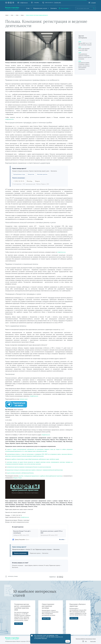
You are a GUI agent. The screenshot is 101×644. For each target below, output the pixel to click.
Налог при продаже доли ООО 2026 (85, 51)
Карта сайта (93, 641)
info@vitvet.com (24, 3)
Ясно (68, 641)
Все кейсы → (62, 540)
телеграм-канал (24, 399)
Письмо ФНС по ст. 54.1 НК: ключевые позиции (85, 45)
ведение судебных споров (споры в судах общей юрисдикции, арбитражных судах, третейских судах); (36, 459)
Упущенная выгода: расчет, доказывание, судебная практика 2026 (22, 607)
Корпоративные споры (20, 174)
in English (93, 3)
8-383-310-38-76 (49, 3)
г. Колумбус (36, 3)
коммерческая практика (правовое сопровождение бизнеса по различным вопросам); (32, 467)
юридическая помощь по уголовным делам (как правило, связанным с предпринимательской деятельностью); (38, 470)
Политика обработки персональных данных (86, 639)
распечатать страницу (12, 577)
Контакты (54, 8)
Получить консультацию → (20, 178)
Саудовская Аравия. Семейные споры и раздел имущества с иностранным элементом (85, 68)
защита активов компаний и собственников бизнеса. (22, 473)
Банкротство (33, 174)
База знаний (64, 8)
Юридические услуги (40, 8)
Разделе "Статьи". (28, 478)
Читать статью (19, 624)
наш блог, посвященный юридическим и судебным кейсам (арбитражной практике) (45, 476)
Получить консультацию (21, 554)
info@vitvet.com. (46, 435)
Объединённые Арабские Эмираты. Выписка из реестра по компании (85, 58)
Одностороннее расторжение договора (48, 606)
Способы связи (58, 2)
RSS (86, 641)
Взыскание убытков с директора (78, 605)
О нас (28, 8)
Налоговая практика (45, 174)
